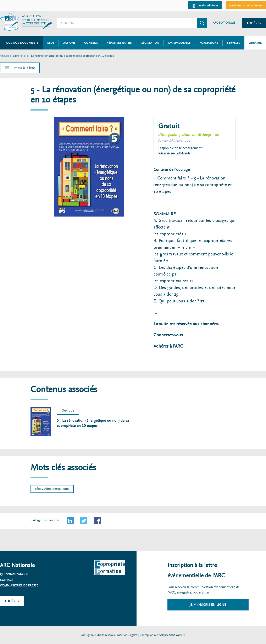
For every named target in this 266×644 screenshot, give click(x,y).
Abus (51, 43)
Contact (7, 580)
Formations (209, 43)
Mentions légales (127, 635)
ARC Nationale (224, 23)
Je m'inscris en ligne (208, 605)
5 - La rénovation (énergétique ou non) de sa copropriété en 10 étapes (93, 423)
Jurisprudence (179, 43)
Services (234, 43)
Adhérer (254, 23)
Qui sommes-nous (14, 574)
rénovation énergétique (52, 489)
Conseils (91, 43)
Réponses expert (120, 43)
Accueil (4, 56)
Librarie (18, 56)
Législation (150, 43)
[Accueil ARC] (26, 22)
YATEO (180, 635)
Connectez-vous (168, 335)
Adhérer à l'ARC (168, 346)
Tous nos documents (21, 43)
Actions (69, 43)
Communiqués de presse (19, 585)
